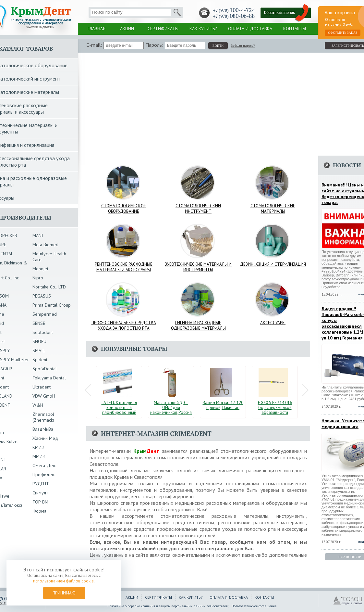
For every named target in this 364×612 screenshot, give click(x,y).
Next (305, 390)
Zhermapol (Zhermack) (43, 417)
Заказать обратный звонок (286, 13)
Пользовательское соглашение (254, 606)
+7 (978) (234, 10)
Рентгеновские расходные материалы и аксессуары (124, 267)
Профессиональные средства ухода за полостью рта (124, 325)
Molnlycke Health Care (49, 257)
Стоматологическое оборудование (124, 209)
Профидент (44, 475)
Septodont (43, 332)
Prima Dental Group (52, 305)
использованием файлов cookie (63, 581)
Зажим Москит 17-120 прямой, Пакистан (223, 405)
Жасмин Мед (45, 438)
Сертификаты (163, 29)
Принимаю (64, 593)
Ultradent (42, 387)
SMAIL (39, 351)
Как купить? (203, 29)
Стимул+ (40, 493)
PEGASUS (42, 296)
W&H (38, 405)
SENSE (39, 323)
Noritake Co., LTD (49, 287)
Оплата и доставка (250, 29)
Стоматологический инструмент (198, 209)
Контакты (295, 29)
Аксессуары (273, 323)
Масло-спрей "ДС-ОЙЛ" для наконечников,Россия (171, 408)
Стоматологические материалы (273, 209)
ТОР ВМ (40, 502)
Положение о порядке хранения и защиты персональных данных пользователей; (168, 606)
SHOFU (39, 341)
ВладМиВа (43, 429)
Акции (127, 29)
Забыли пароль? (243, 46)
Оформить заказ (343, 33)
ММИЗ (39, 456)
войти (218, 46)
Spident (40, 360)
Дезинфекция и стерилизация (273, 264)
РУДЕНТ (41, 484)
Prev (88, 390)
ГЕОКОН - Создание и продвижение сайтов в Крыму (348, 601)
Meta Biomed (45, 245)
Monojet (40, 269)
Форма (39, 511)
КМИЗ (38, 447)
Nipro (38, 278)
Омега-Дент (45, 465)
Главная (97, 29)
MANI (38, 236)
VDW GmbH (44, 396)
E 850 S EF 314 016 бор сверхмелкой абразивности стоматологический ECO (275, 412)
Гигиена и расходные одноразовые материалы (198, 325)
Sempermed (45, 314)
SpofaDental (45, 369)
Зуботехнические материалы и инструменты (198, 267)
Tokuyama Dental (49, 378)
